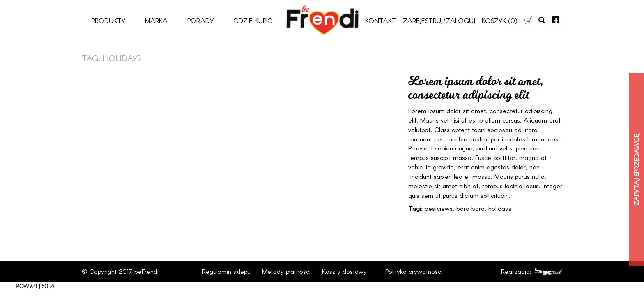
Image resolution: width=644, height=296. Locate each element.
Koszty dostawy (344, 271)
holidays (500, 208)
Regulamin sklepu (226, 271)
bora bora (470, 208)
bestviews (439, 208)
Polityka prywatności (414, 271)
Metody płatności (286, 271)
